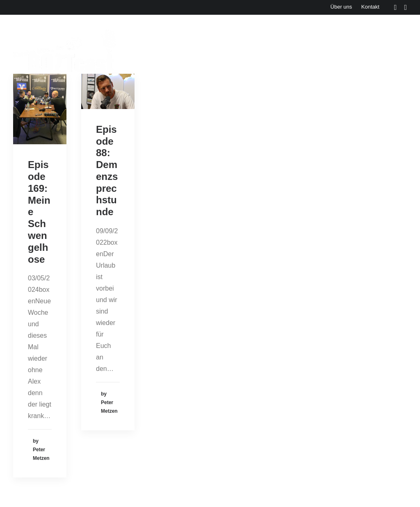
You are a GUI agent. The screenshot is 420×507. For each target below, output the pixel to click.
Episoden (149, 51)
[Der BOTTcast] (65, 51)
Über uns (341, 7)
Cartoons (393, 51)
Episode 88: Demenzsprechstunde (107, 171)
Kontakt (370, 7)
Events (188, 51)
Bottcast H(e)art (340, 51)
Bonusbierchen (278, 51)
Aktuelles (227, 51)
